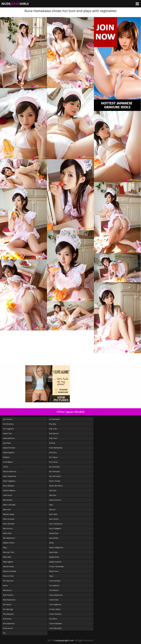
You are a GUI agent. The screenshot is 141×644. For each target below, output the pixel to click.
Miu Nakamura (9, 538)
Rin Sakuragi (8, 609)
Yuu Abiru (53, 619)
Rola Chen (53, 438)
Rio (4, 633)
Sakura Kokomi (55, 500)
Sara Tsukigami (55, 528)
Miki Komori (8, 528)
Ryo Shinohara (55, 476)
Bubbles (6, 457)
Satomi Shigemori (56, 547)
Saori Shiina (54, 519)
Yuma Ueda (54, 600)
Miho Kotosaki (9, 519)
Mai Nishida (8, 500)
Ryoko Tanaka (55, 481)
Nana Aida (7, 557)
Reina (5, 585)
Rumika (52, 443)
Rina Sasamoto (9, 623)
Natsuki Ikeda (8, 566)
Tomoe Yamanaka (56, 566)
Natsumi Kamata (10, 571)
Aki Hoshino (8, 419)
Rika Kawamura (9, 600)
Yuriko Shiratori (55, 614)
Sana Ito (52, 509)
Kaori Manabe (9, 486)
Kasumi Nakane (9, 490)
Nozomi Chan (8, 576)
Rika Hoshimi (8, 595)
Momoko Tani (9, 552)
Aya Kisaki (7, 443)
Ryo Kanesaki (54, 467)
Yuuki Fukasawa (55, 623)
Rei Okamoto (8, 581)
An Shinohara (8, 424)
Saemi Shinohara (56, 486)
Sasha (51, 543)
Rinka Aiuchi (8, 628)
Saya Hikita (53, 552)
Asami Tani (7, 433)
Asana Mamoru (9, 438)
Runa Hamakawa (56, 448)
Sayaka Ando (54, 557)
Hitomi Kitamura (10, 471)
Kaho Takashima (10, 476)
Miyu (5, 547)
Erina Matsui (8, 462)
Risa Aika (53, 424)
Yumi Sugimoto (55, 604)
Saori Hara (53, 514)
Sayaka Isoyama (55, 562)
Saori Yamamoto (56, 524)
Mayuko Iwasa (9, 514)
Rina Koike (7, 619)
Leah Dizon (8, 495)
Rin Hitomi (7, 604)
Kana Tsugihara (9, 481)
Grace (6, 467)
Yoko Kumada (55, 581)
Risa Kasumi (54, 433)
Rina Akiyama (8, 614)
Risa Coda (53, 429)
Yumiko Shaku (55, 609)
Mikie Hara (7, 533)
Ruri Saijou (53, 457)
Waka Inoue (54, 571)
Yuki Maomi (54, 590)
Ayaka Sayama (9, 452)
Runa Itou (53, 452)
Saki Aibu (53, 490)
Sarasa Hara (54, 533)
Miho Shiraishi (9, 524)
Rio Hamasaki (54, 419)
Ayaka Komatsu (9, 448)
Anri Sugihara (8, 429)
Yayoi (51, 576)
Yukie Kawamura (56, 595)
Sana (51, 505)
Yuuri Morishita (55, 628)
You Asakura (54, 585)
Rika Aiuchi (7, 590)
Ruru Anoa (53, 462)
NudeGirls (15, 4)
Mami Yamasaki (9, 505)
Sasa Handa (54, 538)
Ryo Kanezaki (54, 471)
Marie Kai (7, 509)
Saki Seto (53, 495)
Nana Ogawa (8, 562)
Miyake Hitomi (9, 543)
